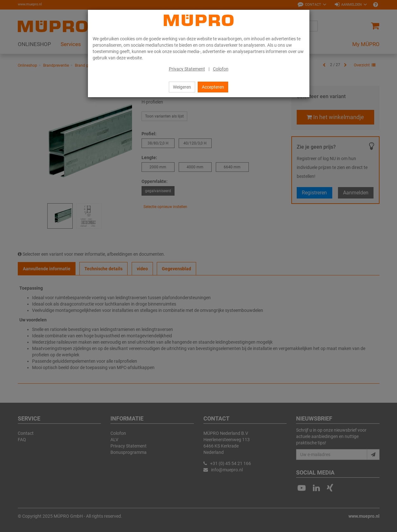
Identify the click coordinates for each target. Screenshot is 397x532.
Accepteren (213, 87)
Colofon (221, 69)
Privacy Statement (187, 69)
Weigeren (182, 87)
